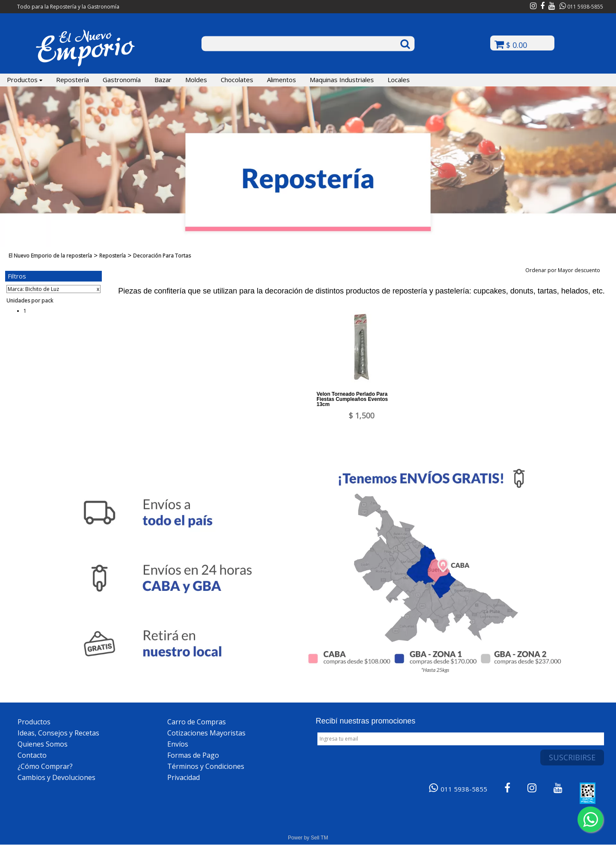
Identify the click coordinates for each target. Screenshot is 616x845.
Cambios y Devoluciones (56, 777)
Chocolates (237, 80)
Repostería (73, 80)
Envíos (178, 744)
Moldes (196, 80)
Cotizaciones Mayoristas (206, 733)
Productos (25, 80)
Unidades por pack (30, 301)
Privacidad (184, 777)
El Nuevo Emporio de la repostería (50, 256)
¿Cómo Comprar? (45, 766)
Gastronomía (122, 80)
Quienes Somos (43, 744)
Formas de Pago (193, 755)
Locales (399, 80)
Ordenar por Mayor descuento (566, 270)
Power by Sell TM (308, 838)
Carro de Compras (197, 722)
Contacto (32, 755)
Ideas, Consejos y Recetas (58, 733)
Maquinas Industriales (342, 80)
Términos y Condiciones (206, 766)
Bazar (163, 80)
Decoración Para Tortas (162, 256)
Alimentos (281, 80)
